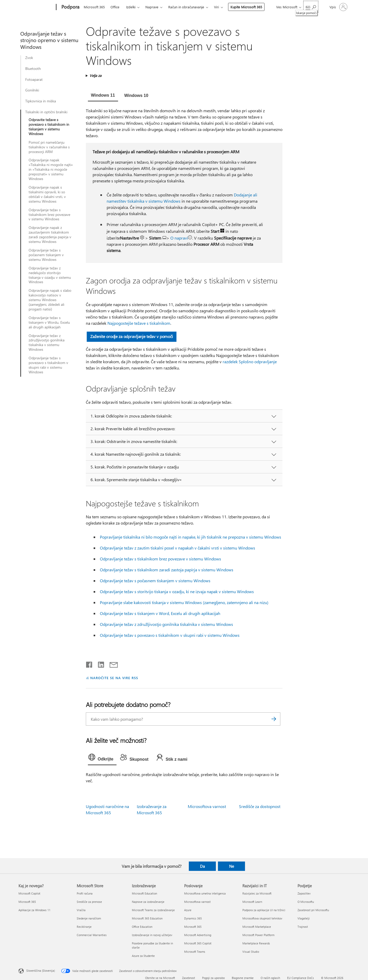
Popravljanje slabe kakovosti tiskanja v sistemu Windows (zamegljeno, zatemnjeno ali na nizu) (184, 602)
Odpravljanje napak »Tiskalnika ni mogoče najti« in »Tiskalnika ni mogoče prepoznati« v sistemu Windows (51, 169)
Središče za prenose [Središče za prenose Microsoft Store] (89, 902)
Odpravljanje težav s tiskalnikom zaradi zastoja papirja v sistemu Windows (167, 570)
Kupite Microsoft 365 (246, 7)
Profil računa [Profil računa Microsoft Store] (85, 893)
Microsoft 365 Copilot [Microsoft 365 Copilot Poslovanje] (198, 943)
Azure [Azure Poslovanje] (188, 910)
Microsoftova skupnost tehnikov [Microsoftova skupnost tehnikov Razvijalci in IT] (262, 918)
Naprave (152, 7)
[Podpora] (70, 7)
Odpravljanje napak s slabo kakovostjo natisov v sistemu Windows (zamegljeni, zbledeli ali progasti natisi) (50, 300)
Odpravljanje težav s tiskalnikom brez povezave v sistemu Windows (49, 215)
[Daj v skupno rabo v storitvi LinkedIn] (99, 664)
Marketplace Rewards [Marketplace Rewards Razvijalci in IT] (256, 943)
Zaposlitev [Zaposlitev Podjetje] (304, 893)
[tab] (103, 96)
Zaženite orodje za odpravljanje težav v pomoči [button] (132, 336)
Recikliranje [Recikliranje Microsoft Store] (84, 927)
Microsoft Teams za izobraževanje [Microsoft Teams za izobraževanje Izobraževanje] (153, 910)
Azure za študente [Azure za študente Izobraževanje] (143, 956)
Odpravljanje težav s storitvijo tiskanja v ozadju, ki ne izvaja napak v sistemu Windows (177, 591)
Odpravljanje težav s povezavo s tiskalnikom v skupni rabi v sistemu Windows (48, 365)
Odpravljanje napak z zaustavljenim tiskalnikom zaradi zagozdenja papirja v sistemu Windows (50, 235)
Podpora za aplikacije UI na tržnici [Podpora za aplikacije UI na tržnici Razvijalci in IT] (264, 910)
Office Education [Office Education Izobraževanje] (142, 927)
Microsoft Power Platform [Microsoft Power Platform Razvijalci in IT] (258, 935)
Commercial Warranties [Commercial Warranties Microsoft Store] (92, 935)
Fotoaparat (34, 80)
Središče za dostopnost (260, 806)
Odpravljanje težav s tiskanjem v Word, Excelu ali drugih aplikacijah (160, 613)
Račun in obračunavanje (186, 7)
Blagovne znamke (243, 978)
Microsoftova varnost (207, 806)
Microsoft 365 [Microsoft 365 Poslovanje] (193, 927)
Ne (232, 866)
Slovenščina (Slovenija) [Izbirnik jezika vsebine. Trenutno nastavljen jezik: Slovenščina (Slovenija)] (41, 971)
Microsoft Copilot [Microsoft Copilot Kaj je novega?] (29, 893)
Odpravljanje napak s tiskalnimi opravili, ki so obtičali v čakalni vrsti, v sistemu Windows (47, 194)
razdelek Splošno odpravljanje (250, 362)
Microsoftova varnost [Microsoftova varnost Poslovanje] (197, 902)
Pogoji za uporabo (213, 978)
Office (115, 7)
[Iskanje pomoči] (311, 7)
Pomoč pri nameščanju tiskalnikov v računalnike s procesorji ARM (49, 147)
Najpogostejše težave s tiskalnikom (139, 323)
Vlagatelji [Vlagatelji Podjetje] (304, 918)
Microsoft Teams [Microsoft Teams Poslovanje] (195, 952)
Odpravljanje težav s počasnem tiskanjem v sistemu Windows (46, 255)
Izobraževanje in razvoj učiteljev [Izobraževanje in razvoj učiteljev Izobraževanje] (152, 935)
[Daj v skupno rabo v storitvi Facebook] (89, 664)
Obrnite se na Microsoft (160, 978)
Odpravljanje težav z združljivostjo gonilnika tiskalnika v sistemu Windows (47, 343)
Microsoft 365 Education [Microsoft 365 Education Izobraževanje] (147, 918)
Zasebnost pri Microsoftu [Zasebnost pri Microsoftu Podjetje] (313, 910)
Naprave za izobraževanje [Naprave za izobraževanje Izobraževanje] (148, 902)
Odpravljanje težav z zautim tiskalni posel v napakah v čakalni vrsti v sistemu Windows (177, 548)
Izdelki (131, 7)
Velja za (95, 75)
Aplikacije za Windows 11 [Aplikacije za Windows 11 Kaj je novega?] (34, 910)
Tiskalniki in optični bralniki (46, 112)
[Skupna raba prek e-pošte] (111, 664)
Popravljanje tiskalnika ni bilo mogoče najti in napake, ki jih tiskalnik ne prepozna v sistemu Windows (191, 537)
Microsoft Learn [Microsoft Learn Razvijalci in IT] (252, 902)
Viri (217, 7)
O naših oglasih (270, 978)
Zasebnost (189, 978)
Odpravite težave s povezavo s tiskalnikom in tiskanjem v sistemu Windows (49, 127)
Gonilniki (32, 90)
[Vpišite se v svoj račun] (338, 7)
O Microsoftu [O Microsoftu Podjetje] (306, 902)
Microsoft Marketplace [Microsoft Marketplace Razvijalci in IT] (257, 927)
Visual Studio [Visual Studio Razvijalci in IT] (251, 952)
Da (202, 866)
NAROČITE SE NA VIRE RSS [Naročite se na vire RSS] (114, 678)
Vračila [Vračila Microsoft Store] (81, 910)
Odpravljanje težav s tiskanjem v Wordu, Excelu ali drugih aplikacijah (49, 322)
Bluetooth (33, 69)
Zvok (29, 58)
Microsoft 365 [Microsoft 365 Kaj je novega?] (27, 902)
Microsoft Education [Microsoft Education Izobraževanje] (144, 893)
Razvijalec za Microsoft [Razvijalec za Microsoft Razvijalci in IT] (257, 893)
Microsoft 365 (94, 7)
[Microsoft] (36, 7)
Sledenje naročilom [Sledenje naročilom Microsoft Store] (89, 918)
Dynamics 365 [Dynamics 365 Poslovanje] (193, 918)
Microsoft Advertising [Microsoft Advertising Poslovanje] (198, 935)
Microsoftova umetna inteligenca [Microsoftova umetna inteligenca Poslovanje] (205, 893)
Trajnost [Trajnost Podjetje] (303, 927)
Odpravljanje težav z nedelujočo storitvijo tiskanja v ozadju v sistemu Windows (50, 275)
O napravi (179, 238)
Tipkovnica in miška (41, 101)
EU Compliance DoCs (301, 978)
